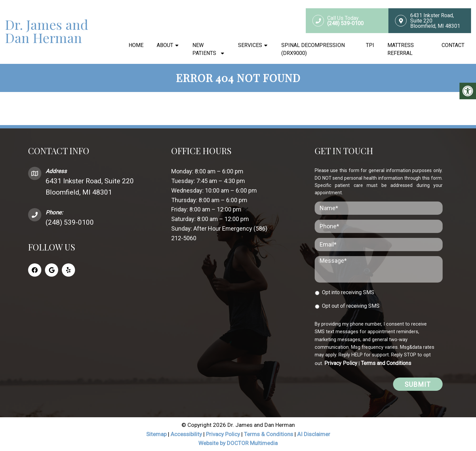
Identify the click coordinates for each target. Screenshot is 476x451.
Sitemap (156, 434)
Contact (453, 45)
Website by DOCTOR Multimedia (238, 443)
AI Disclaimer (314, 434)
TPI (370, 45)
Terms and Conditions (386, 363)
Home (136, 45)
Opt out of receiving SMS (351, 306)
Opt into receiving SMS (348, 292)
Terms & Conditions (269, 434)
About (165, 45)
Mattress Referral (401, 49)
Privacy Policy (341, 363)
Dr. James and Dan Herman (47, 31)
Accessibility (186, 434)
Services (250, 45)
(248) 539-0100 (70, 222)
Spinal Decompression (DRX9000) (313, 49)
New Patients (204, 49)
